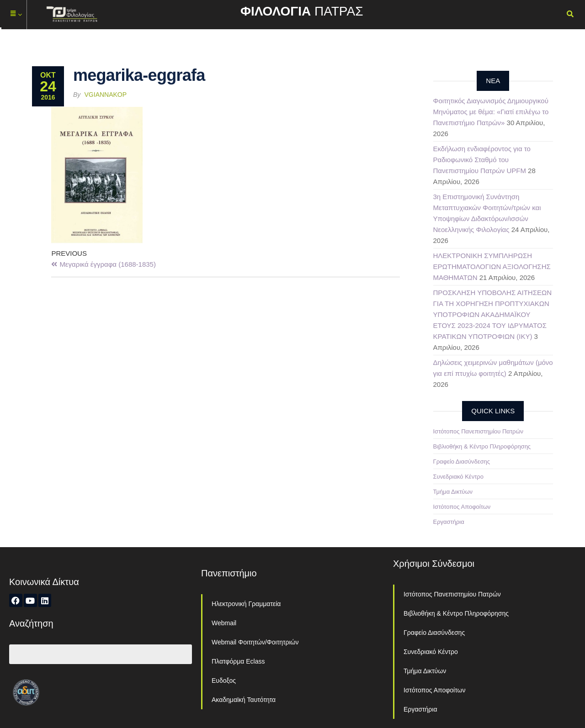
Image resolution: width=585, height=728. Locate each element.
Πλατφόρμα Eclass (238, 661)
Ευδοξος (224, 681)
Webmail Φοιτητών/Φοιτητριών (255, 642)
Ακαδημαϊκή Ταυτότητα (244, 700)
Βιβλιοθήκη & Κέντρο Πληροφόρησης (482, 446)
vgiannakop (106, 95)
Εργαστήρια (449, 522)
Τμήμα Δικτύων (453, 492)
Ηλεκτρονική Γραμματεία (246, 604)
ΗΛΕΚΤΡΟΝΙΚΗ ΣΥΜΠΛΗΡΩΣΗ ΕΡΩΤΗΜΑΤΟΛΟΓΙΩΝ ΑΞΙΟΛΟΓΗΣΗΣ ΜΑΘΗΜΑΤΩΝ (492, 266)
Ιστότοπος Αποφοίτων (462, 507)
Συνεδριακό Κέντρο (458, 477)
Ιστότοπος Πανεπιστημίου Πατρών (479, 431)
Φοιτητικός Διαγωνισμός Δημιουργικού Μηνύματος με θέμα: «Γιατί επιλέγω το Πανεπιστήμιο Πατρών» (491, 112)
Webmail (224, 623)
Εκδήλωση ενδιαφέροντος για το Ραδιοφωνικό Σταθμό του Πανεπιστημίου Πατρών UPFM (482, 160)
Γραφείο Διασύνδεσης (462, 462)
